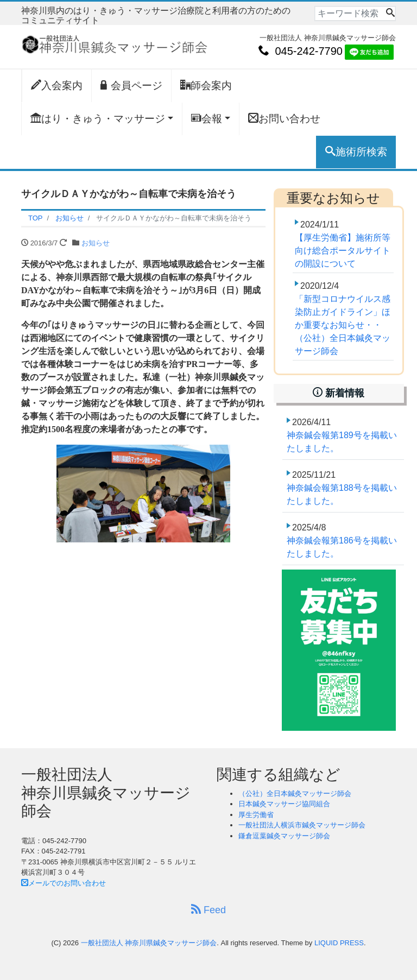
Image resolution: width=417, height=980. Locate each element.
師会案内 (206, 85)
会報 (207, 118)
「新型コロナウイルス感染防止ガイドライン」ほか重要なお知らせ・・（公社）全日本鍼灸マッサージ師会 (343, 325)
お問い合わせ (284, 118)
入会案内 (57, 85)
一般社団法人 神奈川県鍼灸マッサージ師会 (149, 943)
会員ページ (131, 85)
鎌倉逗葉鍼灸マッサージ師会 (284, 836)
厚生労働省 (256, 815)
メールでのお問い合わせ (64, 883)
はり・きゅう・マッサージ (98, 118)
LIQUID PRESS (339, 943)
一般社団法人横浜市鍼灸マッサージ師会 (302, 825)
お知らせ (96, 243)
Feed (208, 910)
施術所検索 (356, 151)
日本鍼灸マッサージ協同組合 (284, 804)
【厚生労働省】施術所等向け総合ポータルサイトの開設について (343, 251)
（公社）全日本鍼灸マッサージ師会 (295, 794)
